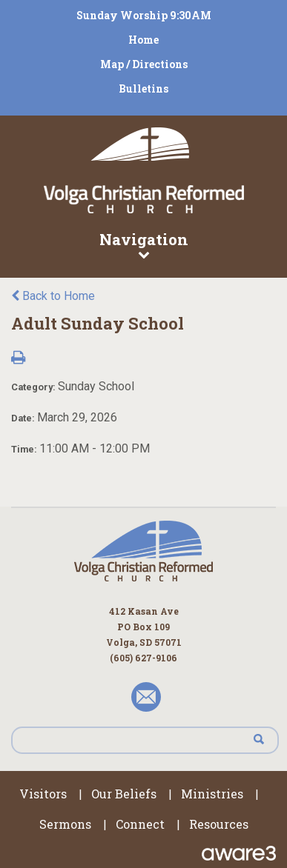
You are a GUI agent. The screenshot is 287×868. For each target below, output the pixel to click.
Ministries (212, 794)
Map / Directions (144, 64)
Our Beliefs (124, 794)
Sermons (65, 824)
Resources (219, 824)
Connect (140, 824)
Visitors (43, 794)
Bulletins (143, 89)
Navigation (143, 244)
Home (143, 40)
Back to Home (53, 296)
